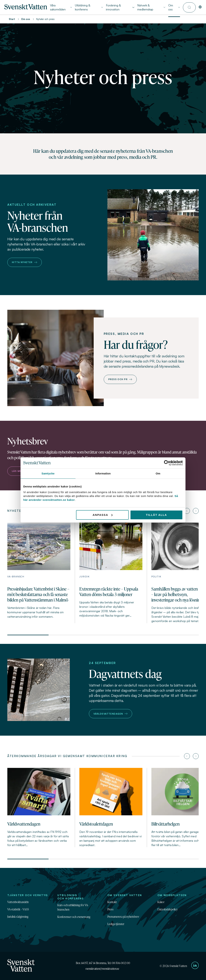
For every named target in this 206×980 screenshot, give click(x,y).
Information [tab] (103, 473)
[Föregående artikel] (187, 511)
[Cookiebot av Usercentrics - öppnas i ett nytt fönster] (167, 463)
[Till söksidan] (189, 7)
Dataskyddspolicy (168, 909)
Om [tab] (158, 473)
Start (12, 19)
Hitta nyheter (25, 262)
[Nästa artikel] (196, 511)
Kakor (161, 902)
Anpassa (103, 515)
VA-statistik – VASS (18, 909)
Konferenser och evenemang (74, 917)
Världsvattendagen (111, 714)
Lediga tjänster (116, 924)
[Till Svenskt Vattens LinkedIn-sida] (195, 966)
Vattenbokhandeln (18, 902)
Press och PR (120, 379)
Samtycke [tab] (48, 473)
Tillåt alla (156, 515)
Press (110, 909)
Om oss (26, 19)
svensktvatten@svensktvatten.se (102, 969)
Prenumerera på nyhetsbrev (123, 917)
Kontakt (112, 902)
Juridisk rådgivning (18, 917)
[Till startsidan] (26, 8)
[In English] (200, 7)
